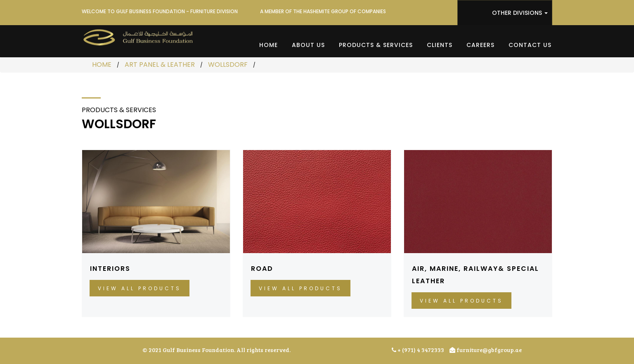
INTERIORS (110, 269)
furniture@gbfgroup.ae (486, 350)
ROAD (262, 269)
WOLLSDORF (228, 65)
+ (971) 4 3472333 (418, 350)
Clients (440, 45)
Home (269, 45)
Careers (480, 45)
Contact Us (530, 45)
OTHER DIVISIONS (520, 13)
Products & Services (376, 45)
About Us (308, 45)
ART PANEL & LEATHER (160, 65)
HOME (102, 65)
